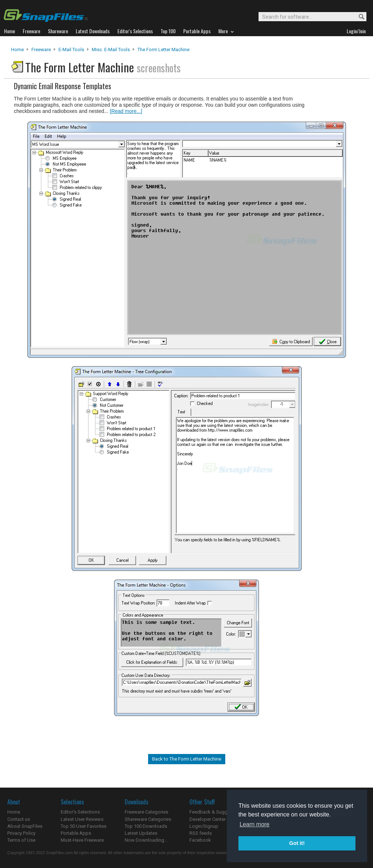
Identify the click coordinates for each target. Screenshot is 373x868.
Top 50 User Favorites (84, 826)
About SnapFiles (25, 826)
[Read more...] (126, 111)
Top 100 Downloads (146, 826)
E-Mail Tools (71, 50)
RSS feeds (201, 833)
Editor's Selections (80, 812)
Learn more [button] (255, 824)
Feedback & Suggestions (216, 812)
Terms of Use (21, 840)
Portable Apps (76, 833)
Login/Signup (204, 826)
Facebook (200, 840)
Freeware (41, 50)
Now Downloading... (146, 840)
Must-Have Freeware (82, 840)
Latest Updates (141, 833)
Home (17, 50)
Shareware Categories (148, 819)
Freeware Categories (146, 812)
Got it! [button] (297, 843)
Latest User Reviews (82, 819)
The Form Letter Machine (163, 50)
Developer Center (208, 819)
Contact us (19, 819)
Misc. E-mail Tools (111, 50)
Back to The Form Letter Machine (187, 759)
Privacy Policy (21, 833)
